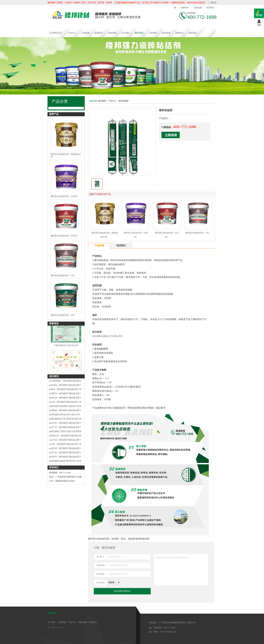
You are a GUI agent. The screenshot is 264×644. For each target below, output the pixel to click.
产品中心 (72, 33)
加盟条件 (99, 33)
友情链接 (52, 613)
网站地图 (83, 622)
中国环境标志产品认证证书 (66, 347)
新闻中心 (179, 33)
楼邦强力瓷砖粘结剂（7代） (63, 276)
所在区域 (101, 583)
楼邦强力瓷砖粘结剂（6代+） (64, 315)
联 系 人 (101, 557)
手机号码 (101, 565)
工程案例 (85, 33)
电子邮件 (101, 574)
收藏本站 (185, 8)
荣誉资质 (166, 33)
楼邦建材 (102, 101)
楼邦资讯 (139, 33)
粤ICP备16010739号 (56, 627)
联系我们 (210, 8)
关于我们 (126, 33)
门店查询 (153, 33)
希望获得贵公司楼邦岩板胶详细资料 (181, 570)
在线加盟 (198, 8)
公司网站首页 (56, 33)
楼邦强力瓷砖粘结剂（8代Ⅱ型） (65, 196)
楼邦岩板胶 (124, 101)
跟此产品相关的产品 (100, 194)
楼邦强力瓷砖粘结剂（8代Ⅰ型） (65, 236)
